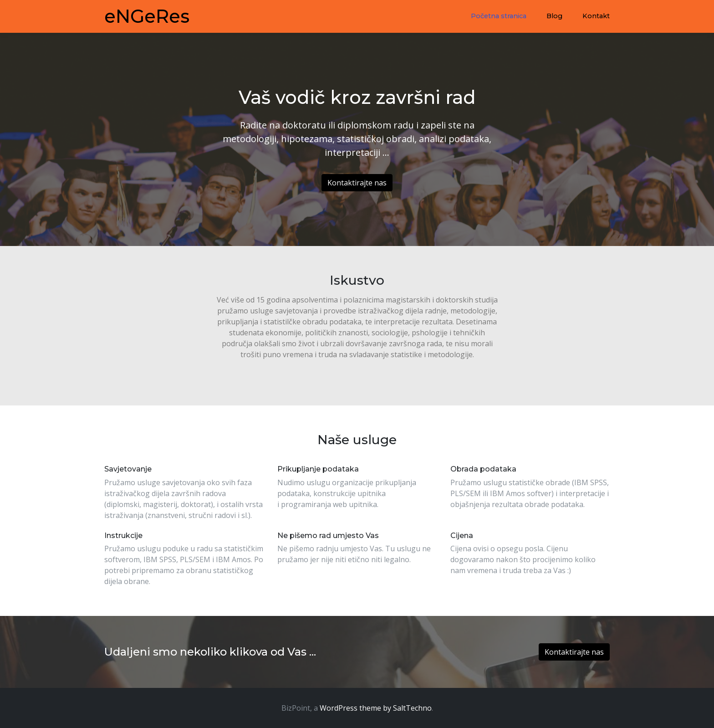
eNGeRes (147, 16)
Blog (554, 16)
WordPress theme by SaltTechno (376, 708)
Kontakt (596, 16)
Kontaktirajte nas (357, 183)
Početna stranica (499, 16)
